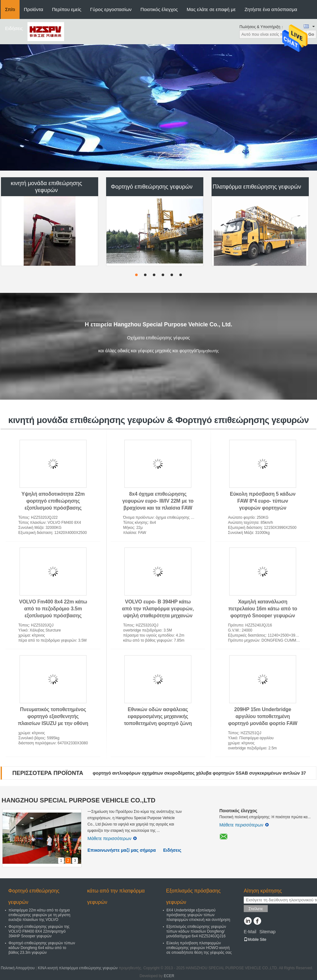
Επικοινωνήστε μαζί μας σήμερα (122, 850)
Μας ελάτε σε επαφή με (211, 9)
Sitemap (267, 932)
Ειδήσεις (14, 28)
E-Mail (250, 932)
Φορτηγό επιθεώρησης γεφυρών (152, 187)
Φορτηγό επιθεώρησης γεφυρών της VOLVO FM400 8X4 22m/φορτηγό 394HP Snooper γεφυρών (39, 931)
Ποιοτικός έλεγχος (159, 9)
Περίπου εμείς (67, 9)
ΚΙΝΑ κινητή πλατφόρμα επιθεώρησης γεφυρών (78, 968)
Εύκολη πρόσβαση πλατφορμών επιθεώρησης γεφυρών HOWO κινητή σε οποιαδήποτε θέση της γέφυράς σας (199, 948)
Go (311, 34)
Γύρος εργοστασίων (111, 9)
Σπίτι (10, 9)
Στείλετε (256, 909)
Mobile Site (255, 940)
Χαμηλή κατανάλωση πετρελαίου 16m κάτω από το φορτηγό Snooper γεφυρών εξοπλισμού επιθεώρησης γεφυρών (263, 616)
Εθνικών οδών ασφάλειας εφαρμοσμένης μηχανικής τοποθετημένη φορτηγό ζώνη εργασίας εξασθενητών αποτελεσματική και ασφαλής (158, 723)
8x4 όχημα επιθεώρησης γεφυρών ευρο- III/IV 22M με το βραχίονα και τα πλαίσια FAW (158, 501)
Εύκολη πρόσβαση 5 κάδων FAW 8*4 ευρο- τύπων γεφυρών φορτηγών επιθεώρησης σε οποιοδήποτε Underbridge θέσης (263, 508)
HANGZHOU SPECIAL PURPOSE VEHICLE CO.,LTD (78, 800)
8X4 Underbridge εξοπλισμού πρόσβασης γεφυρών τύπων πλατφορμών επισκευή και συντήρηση (198, 915)
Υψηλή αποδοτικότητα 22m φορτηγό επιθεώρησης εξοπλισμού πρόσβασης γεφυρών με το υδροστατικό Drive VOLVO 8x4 (53, 508)
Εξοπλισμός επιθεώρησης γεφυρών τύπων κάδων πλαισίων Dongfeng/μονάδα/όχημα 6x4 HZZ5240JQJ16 (196, 931)
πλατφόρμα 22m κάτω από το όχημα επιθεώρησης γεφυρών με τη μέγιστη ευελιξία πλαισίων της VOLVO (39, 915)
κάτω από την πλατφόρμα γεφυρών (116, 896)
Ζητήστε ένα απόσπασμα (271, 9)
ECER (169, 976)
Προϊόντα (34, 9)
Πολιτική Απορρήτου (18, 968)
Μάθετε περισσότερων (112, 838)
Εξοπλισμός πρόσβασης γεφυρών (193, 896)
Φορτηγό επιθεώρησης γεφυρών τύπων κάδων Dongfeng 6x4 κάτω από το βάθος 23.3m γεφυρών (42, 948)
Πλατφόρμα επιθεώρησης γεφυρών (257, 187)
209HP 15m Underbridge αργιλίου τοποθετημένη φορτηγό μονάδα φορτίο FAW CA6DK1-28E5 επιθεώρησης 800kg (263, 723)
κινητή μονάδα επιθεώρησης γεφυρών (46, 187)
